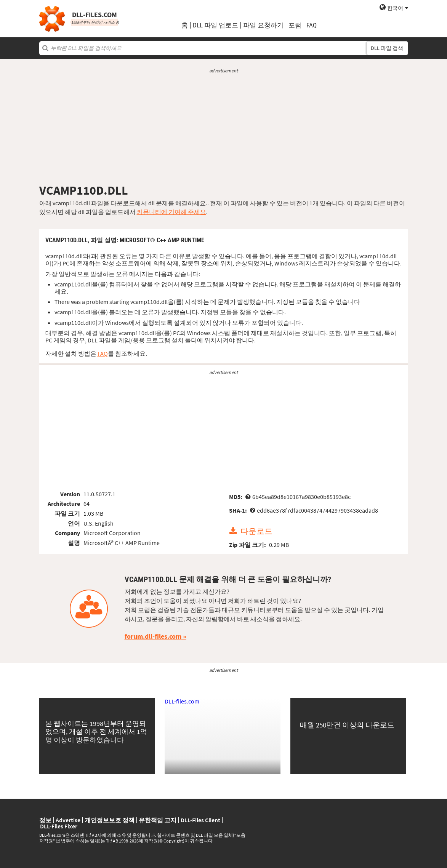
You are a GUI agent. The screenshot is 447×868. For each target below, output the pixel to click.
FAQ (312, 25)
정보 (45, 820)
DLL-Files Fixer (59, 826)
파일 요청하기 (263, 25)
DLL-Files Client (200, 820)
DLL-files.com (182, 701)
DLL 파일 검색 (387, 48)
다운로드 (256, 531)
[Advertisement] (224, 129)
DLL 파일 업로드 (215, 25)
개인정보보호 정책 (110, 820)
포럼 (295, 25)
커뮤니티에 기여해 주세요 (171, 212)
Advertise (68, 820)
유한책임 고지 (158, 820)
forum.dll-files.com (153, 636)
